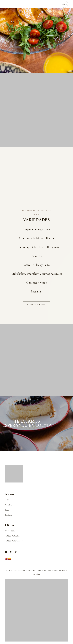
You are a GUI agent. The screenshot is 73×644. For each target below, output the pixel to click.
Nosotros (9, 505)
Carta (7, 510)
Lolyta (15, 571)
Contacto (9, 515)
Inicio (7, 500)
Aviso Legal (10, 531)
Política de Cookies (13, 536)
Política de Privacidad (14, 541)
